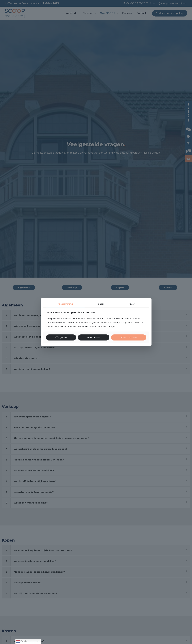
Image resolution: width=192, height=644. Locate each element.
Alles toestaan (129, 337)
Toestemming (65, 304)
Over (132, 304)
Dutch (21, 642)
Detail (101, 304)
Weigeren (61, 337)
